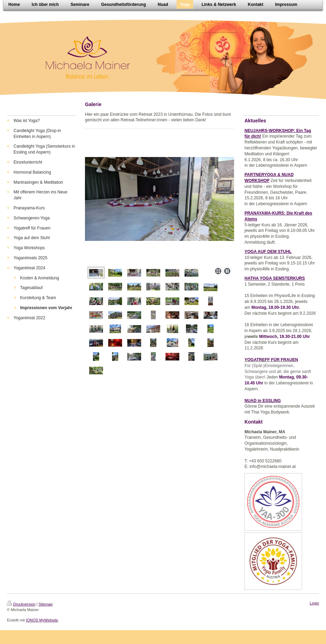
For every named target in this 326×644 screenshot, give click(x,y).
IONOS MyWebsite (42, 620)
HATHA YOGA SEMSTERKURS (275, 278)
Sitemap (45, 604)
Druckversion (21, 604)
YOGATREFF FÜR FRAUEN (271, 360)
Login (314, 603)
